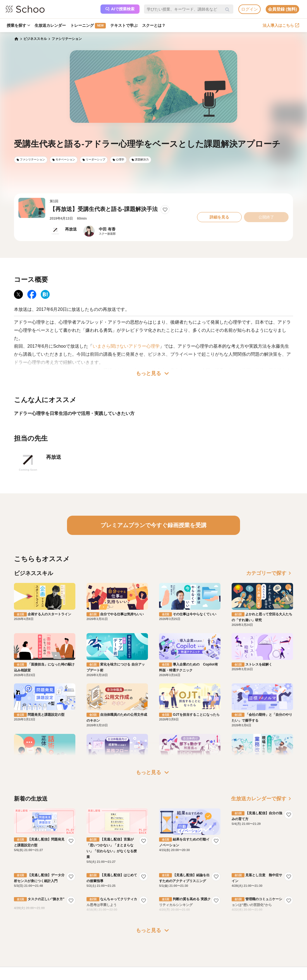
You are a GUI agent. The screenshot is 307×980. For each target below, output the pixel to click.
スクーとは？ (154, 25)
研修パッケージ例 (120, 945)
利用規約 (49, 953)
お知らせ (14, 945)
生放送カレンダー (50, 25)
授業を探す (18, 25)
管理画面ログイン (120, 962)
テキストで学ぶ (124, 25)
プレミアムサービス (57, 937)
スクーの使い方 (19, 962)
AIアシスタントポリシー (60, 977)
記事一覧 (14, 977)
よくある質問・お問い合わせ (64, 945)
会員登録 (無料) (282, 9)
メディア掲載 (171, 969)
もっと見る (153, 373)
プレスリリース (173, 962)
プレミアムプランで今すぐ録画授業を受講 (153, 525)
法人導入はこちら (281, 25)
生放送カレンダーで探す (262, 766)
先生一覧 (14, 969)
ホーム (12, 937)
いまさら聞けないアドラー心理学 (126, 346)
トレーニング (88, 26)
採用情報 (168, 953)
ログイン (250, 9)
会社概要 (168, 945)
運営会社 (168, 937)
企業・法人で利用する (123, 937)
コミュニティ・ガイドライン (64, 962)
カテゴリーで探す (270, 573)
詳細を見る (219, 217)
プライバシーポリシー (59, 969)
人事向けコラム (118, 953)
